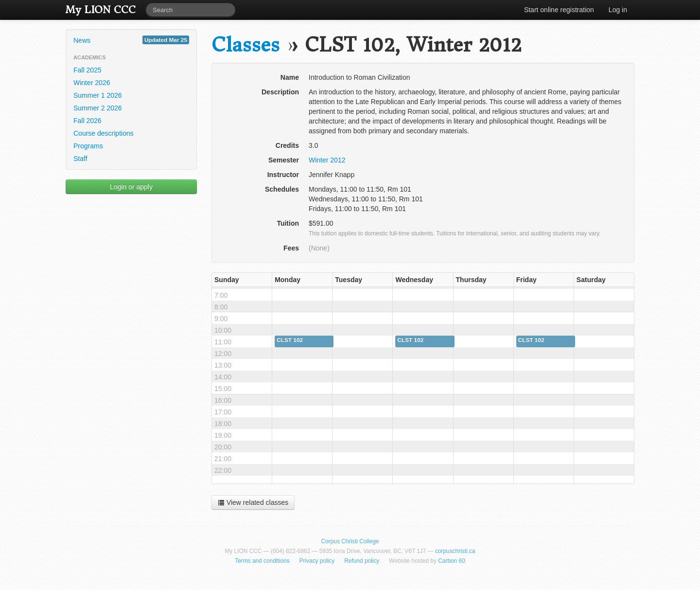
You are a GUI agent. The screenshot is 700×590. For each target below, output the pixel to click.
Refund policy (362, 561)
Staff (80, 159)
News (131, 40)
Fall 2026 (87, 121)
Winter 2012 (327, 160)
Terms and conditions (262, 561)
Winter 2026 (92, 83)
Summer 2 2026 (98, 108)
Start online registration (559, 10)
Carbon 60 (452, 561)
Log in (618, 10)
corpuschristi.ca (455, 551)
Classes (245, 45)
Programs (88, 146)
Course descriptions (104, 133)
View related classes (253, 502)
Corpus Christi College (350, 541)
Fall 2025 (87, 70)
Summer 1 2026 (98, 95)
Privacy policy (317, 561)
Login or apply (131, 187)
